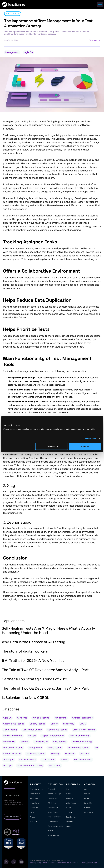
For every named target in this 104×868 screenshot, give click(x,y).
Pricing (33, 817)
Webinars (69, 798)
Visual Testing (53, 812)
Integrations (35, 803)
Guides (69, 826)
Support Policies (63, 863)
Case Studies (71, 817)
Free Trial (33, 822)
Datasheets (70, 822)
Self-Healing (53, 798)
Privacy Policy (36, 863)
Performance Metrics (56, 826)
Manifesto (88, 808)
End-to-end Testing (55, 817)
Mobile (50, 831)
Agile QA (29, 52)
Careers (87, 794)
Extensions (34, 808)
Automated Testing (55, 835)
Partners (87, 798)
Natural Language (55, 794)
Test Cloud (34, 798)
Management (12, 52)
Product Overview (37, 789)
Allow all (85, 446)
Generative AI (35, 794)
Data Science (53, 808)
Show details (91, 438)
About (86, 789)
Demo (32, 812)
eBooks (69, 794)
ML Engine (52, 803)
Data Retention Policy (79, 863)
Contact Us (88, 803)
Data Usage (93, 863)
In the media (89, 812)
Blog (68, 789)
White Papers (71, 803)
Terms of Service (49, 863)
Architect (52, 789)
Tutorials (69, 812)
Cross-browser (53, 821)
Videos (69, 808)
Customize (52, 446)
